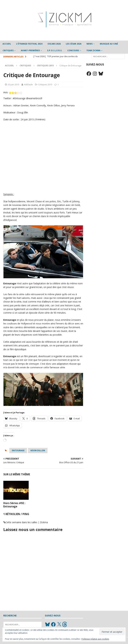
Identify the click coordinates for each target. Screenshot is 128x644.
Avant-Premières (30, 50)
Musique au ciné (109, 44)
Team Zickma (93, 50)
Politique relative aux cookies (95, 639)
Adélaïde (28, 84)
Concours (73, 50)
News (89, 44)
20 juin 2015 (13, 84)
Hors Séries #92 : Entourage (14, 505)
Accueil (7, 44)
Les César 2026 (74, 44)
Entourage (18, 450)
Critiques (8, 50)
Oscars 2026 (54, 44)
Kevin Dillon (38, 450)
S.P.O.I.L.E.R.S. (55, 50)
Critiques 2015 (45, 84)
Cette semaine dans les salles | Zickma (27, 522)
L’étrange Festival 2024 (29, 44)
